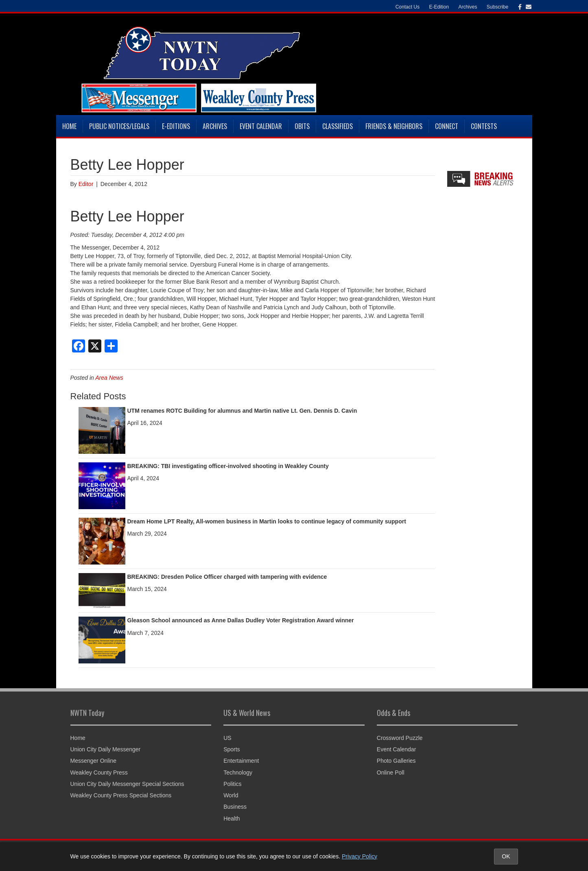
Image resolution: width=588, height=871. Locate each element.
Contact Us (408, 7)
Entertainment (241, 761)
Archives (468, 7)
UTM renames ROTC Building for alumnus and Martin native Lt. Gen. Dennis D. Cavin (242, 411)
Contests (484, 126)
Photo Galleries (396, 761)
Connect (447, 126)
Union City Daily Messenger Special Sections (127, 784)
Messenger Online (94, 761)
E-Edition (439, 7)
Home (69, 126)
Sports (232, 749)
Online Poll (391, 773)
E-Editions (176, 126)
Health (232, 818)
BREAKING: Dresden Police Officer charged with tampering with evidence (227, 577)
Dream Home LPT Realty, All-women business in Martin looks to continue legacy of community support (267, 521)
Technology (238, 773)
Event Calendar (261, 126)
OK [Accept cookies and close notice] (506, 856)
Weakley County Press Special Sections (121, 795)
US (227, 738)
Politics (232, 784)
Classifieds (338, 126)
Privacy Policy (360, 856)
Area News (109, 378)
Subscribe (497, 7)
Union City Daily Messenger (106, 749)
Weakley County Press (99, 773)
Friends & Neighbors (394, 126)
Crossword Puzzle (400, 738)
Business (235, 807)
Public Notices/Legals (119, 126)
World (231, 795)
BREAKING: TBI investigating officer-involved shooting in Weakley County (228, 466)
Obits (302, 126)
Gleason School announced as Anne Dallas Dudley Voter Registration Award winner (241, 620)
